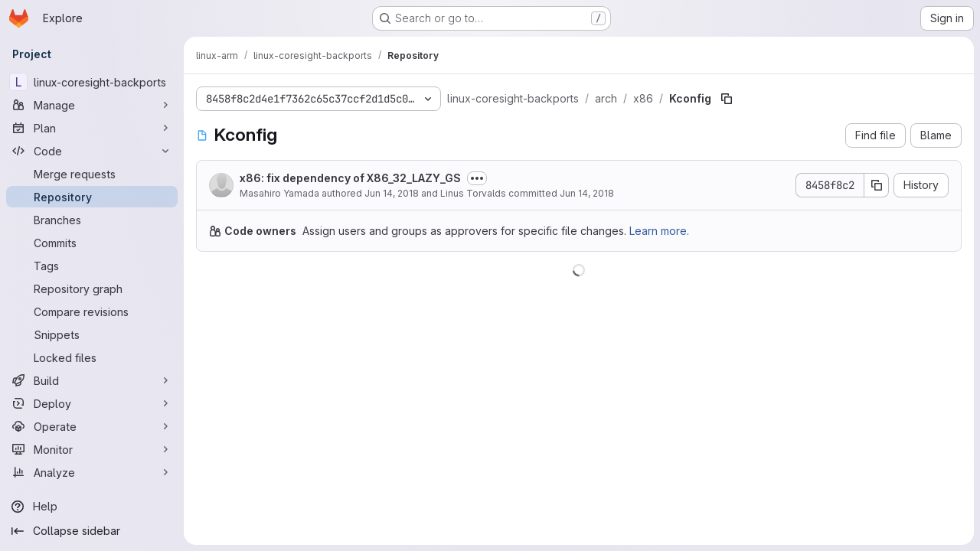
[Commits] (92, 243)
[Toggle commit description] (477, 178)
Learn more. (659, 231)
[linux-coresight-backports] (92, 82)
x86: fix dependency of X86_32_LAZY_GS (350, 178)
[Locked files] (92, 357)
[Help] (92, 507)
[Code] (92, 151)
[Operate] (92, 426)
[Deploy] (92, 403)
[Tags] (92, 266)
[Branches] (92, 220)
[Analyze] (92, 472)
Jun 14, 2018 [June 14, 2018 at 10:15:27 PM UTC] (587, 193)
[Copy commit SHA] (877, 185)
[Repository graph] (92, 289)
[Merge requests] (92, 174)
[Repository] (92, 197)
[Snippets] (92, 334)
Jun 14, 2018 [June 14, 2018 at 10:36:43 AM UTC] (392, 193)
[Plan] (92, 128)
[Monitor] (92, 449)
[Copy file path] (727, 99)
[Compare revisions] (92, 311)
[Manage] (92, 105)
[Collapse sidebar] (92, 531)
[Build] (92, 380)
